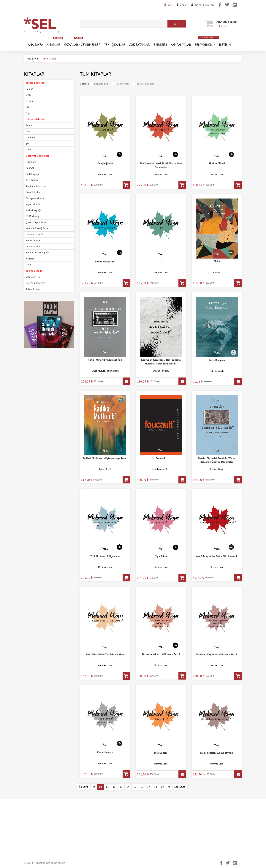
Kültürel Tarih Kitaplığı (37, 253)
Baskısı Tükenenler (35, 283)
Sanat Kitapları (33, 192)
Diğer (29, 113)
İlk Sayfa (84, 787)
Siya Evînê (161, 556)
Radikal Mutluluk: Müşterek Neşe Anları (105, 458)
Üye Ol (184, 5)
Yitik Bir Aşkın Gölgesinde (105, 556)
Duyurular (30, 840)
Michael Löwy (217, 469)
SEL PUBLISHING (207, 38)
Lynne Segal (105, 469)
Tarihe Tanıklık (33, 240)
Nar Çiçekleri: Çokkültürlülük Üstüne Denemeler (161, 165)
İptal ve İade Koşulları (92, 840)
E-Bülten (160, 45)
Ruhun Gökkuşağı (105, 262)
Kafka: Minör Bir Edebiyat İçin (105, 360)
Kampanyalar (181, 45)
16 (142, 787)
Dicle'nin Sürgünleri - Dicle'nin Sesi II (217, 654)
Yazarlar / (72, 45)
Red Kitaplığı (32, 174)
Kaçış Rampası (217, 360)
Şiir (27, 107)
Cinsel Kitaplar (33, 247)
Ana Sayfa (32, 59)
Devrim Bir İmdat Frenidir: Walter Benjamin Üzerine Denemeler (217, 460)
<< (94, 787)
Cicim (217, 261)
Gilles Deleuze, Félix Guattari (105, 371)
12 (114, 787)
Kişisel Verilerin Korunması (95, 823)
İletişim (225, 45)
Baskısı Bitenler (145, 84)
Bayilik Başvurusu (205, 5)
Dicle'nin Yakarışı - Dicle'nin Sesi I (161, 654)
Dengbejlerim (105, 163)
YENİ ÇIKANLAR (115, 45)
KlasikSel (31, 259)
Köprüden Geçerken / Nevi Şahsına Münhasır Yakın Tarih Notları (161, 362)
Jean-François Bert (161, 469)
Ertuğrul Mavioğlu (161, 371)
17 (149, 787)
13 (121, 787)
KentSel (30, 168)
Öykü (28, 95)
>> (169, 787)
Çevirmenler (91, 45)
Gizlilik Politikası (89, 829)
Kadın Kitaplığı (33, 210)
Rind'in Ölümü (217, 163)
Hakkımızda (31, 823)
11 (107, 787)
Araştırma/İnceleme (36, 186)
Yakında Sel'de (33, 277)
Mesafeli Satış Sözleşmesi (94, 835)
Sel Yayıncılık (205, 45)
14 (128, 787)
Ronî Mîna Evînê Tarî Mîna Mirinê (105, 654)
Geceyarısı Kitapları (35, 198)
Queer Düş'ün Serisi (36, 222)
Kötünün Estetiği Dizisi (37, 228)
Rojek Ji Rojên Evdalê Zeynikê (217, 753)
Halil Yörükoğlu (217, 371)
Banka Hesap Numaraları (94, 846)
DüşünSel (31, 162)
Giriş (170, 5)
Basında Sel (31, 835)
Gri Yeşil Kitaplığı (34, 234)
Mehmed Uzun (105, 174)
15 (135, 787)
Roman (29, 89)
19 (162, 787)
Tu (161, 262)
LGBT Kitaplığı (33, 216)
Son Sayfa (180, 787)
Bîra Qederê (161, 753)
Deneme (30, 101)
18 (156, 787)
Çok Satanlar (139, 45)
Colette (217, 272)
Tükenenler (123, 84)
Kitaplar (53, 45)
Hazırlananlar (102, 84)
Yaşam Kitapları (34, 204)
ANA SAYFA (35, 45)
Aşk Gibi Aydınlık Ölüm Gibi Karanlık (217, 556)
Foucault (161, 458)
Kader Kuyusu (105, 752)
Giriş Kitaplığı (33, 180)
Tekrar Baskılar (33, 289)
